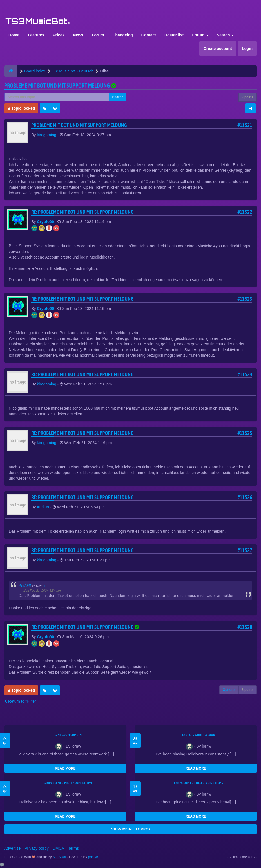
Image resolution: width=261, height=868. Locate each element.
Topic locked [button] (21, 108)
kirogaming (46, 135)
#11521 (245, 125)
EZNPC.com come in (68, 735)
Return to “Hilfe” (20, 701)
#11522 (245, 212)
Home (14, 35)
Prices (59, 35)
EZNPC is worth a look (198, 735)
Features (36, 35)
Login (247, 49)
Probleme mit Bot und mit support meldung (57, 86)
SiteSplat (59, 857)
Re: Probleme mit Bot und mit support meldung (82, 212)
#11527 (245, 550)
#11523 (245, 299)
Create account (218, 49)
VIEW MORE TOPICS (130, 829)
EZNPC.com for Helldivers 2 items (198, 783)
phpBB (93, 857)
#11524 (245, 374)
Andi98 (43, 507)
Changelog (122, 35)
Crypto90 (45, 222)
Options (229, 690)
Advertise (12, 848)
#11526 (245, 497)
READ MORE (65, 768)
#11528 (245, 627)
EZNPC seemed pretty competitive (68, 783)
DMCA (58, 848)
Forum (98, 35)
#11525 (245, 433)
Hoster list (174, 35)
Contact (149, 35)
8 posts (247, 97)
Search (225, 35)
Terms (73, 848)
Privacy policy (37, 848)
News (78, 35)
